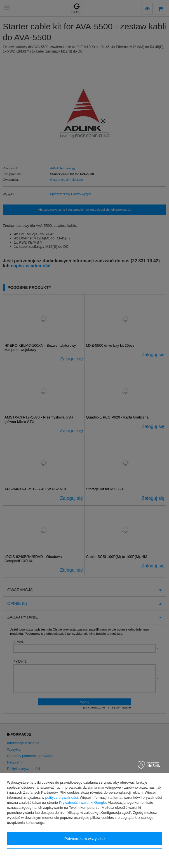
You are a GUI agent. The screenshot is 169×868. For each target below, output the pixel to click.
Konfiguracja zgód (84, 855)
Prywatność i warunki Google (83, 802)
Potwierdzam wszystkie (85, 839)
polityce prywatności (62, 797)
